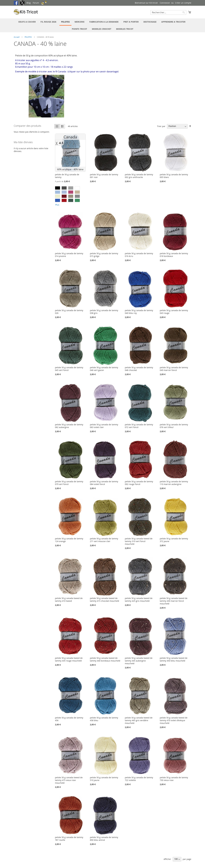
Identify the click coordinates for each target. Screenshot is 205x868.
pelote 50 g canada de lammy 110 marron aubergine (174, 483)
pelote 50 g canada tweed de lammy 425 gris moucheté (139, 600)
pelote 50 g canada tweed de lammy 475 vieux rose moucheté (69, 780)
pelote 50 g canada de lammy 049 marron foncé (174, 369)
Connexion (165, 3)
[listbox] (70, 196)
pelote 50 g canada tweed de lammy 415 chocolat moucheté (105, 600)
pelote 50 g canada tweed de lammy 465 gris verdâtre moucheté (139, 720)
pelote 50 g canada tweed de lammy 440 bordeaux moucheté (105, 659)
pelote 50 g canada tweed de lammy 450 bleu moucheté (174, 659)
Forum (36, 3)
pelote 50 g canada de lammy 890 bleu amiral (104, 839)
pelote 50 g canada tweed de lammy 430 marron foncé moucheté (174, 601)
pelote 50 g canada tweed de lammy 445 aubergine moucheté (139, 661)
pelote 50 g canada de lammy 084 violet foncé (104, 483)
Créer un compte (183, 3)
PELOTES (28, 37)
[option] (58, 188)
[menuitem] (27, 22)
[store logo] (26, 12)
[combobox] (168, 12)
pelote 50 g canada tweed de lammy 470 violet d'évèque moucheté (174, 720)
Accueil (17, 37)
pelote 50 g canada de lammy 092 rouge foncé (139, 483)
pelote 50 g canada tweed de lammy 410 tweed (69, 600)
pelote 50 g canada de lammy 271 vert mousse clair (104, 540)
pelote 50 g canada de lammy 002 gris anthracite (139, 176)
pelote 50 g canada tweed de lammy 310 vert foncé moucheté (139, 541)
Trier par (161, 126)
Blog (29, 3)
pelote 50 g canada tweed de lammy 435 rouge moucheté (69, 659)
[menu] (102, 25)
